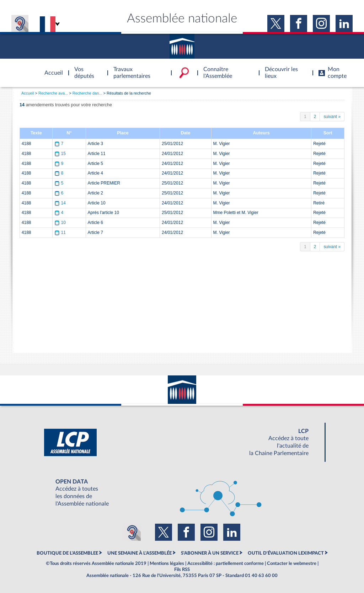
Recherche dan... (87, 93)
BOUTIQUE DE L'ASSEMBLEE (67, 553)
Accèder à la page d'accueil (51, 69)
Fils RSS (182, 570)
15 (61, 154)
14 (61, 203)
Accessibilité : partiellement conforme (226, 563)
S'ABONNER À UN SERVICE (210, 553)
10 (61, 223)
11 (61, 233)
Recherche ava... (53, 93)
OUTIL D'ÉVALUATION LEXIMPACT (286, 553)
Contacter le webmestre (292, 563)
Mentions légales (167, 563)
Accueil (28, 93)
